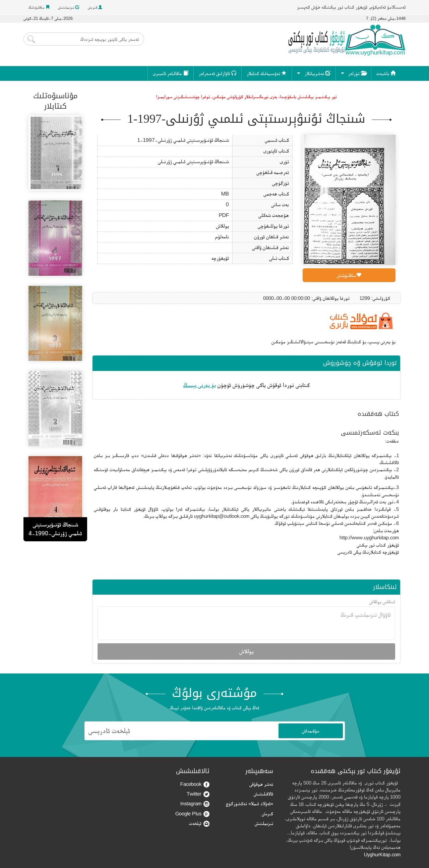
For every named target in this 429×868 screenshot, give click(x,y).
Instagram (195, 804)
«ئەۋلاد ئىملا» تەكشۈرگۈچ (250, 803)
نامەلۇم (222, 237)
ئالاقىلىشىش (263, 794)
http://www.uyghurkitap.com (369, 537)
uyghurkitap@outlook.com (222, 516)
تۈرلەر (357, 73)
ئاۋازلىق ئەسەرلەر (218, 73)
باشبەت (386, 73)
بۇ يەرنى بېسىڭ (200, 385)
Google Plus (192, 814)
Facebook (195, 784)
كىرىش (95, 7)
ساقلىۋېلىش (349, 275)
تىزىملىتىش (69, 7)
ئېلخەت (199, 824)
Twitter (198, 794)
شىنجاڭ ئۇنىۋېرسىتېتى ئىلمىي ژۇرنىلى (193, 161)
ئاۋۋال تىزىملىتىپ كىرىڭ (246, 623)
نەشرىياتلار (318, 73)
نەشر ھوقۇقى (261, 784)
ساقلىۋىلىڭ (39, 7)
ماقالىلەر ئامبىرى (171, 73)
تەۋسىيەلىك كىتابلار (267, 73)
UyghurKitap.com (382, 854)
